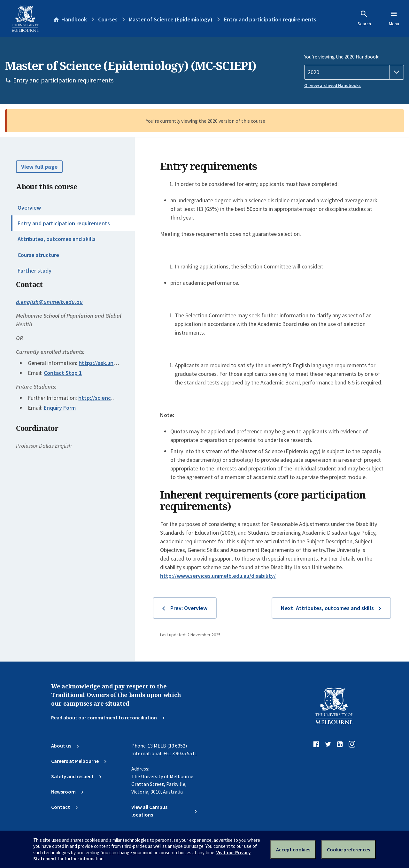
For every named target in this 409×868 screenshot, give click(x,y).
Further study (35, 271)
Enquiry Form (60, 408)
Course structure (38, 255)
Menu (394, 18)
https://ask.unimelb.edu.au (112, 363)
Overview (29, 208)
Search (364, 18)
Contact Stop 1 (63, 373)
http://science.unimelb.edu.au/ (116, 398)
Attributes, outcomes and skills (57, 239)
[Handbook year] (354, 72)
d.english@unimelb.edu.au (49, 302)
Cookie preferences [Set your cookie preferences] (348, 849)
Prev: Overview (189, 608)
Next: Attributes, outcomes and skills (327, 608)
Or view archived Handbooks (332, 85)
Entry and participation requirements (64, 223)
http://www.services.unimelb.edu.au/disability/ (218, 576)
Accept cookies (293, 849)
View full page (39, 167)
